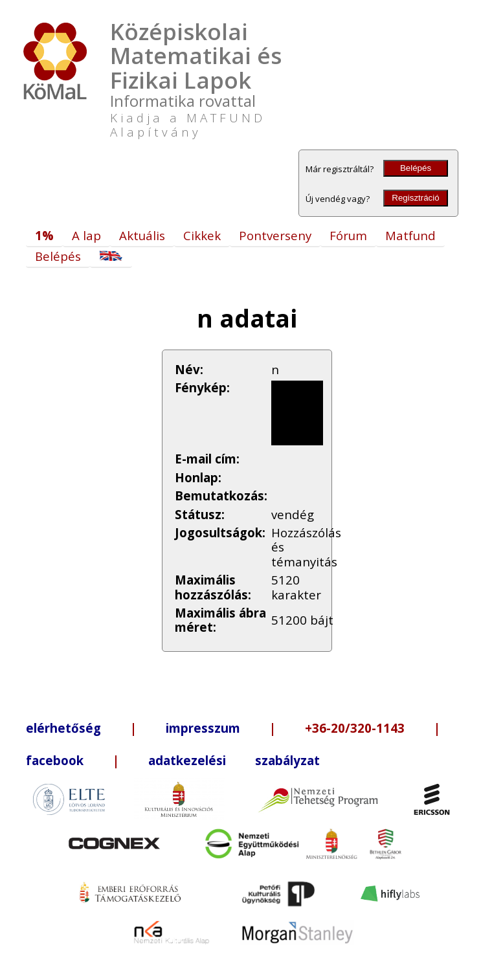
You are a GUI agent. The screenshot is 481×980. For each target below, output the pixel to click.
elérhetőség (63, 728)
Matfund (410, 235)
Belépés (416, 168)
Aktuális (142, 235)
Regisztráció (415, 198)
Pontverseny (275, 235)
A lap (86, 235)
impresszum (203, 728)
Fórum (348, 235)
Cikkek (202, 235)
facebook (55, 760)
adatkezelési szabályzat (234, 760)
